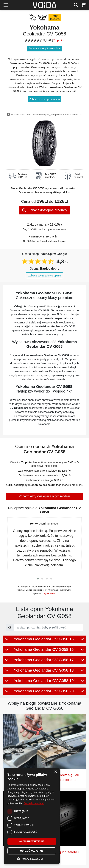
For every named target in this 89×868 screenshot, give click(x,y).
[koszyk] (83, 4)
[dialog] (32, 816)
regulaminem (49, 593)
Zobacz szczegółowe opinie (44, 48)
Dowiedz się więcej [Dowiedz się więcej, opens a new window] (34, 803)
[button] (38, 579)
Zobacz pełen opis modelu (44, 99)
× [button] (56, 772)
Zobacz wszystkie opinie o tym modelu (44, 496)
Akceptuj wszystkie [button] (32, 841)
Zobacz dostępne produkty (44, 210)
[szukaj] (76, 4)
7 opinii (58, 40)
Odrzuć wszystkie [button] (32, 851)
